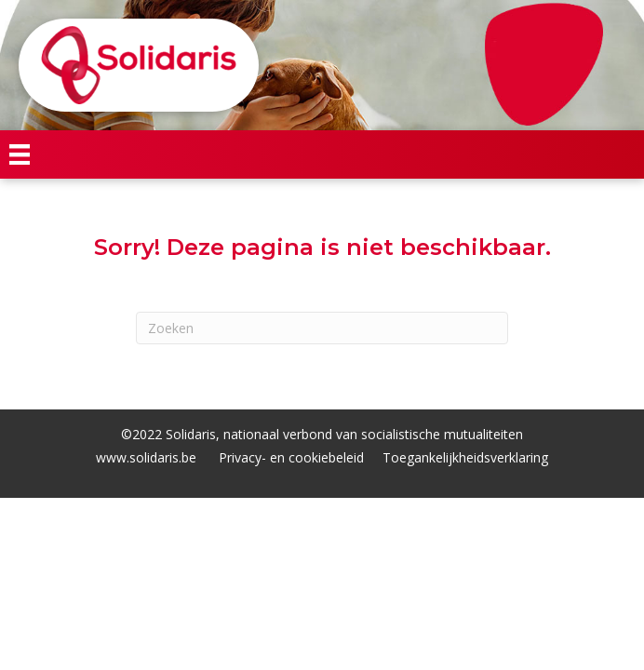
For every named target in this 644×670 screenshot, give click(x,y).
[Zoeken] (322, 328)
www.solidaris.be (146, 457)
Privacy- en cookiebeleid (291, 457)
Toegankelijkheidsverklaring (465, 457)
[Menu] (20, 154)
